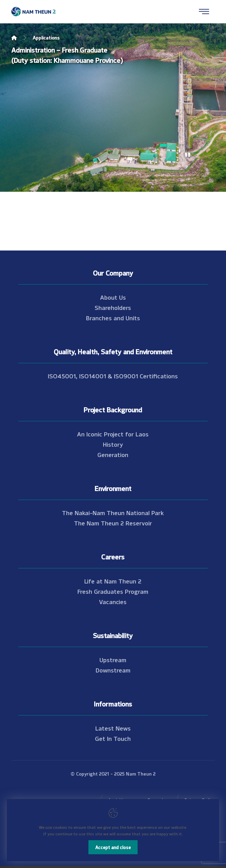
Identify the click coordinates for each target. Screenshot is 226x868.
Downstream (113, 670)
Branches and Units (113, 318)
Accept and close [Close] (113, 847)
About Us (113, 297)
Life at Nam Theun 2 (113, 581)
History (113, 444)
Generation (113, 454)
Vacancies (113, 601)
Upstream (113, 659)
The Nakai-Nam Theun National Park (113, 512)
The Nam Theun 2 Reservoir (113, 523)
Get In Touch (113, 738)
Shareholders (113, 307)
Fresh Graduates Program (113, 591)
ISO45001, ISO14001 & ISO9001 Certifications (113, 376)
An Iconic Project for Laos (113, 434)
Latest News (113, 728)
